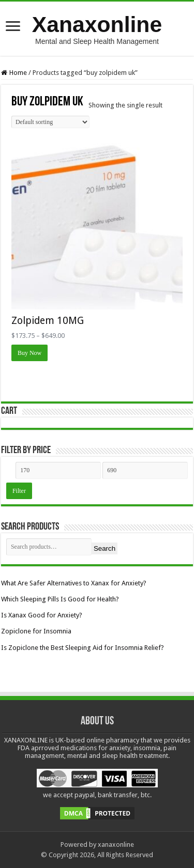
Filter (19, 491)
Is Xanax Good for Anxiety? (42, 615)
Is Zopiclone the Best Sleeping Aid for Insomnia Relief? (83, 648)
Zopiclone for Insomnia (36, 631)
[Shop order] (50, 122)
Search (105, 548)
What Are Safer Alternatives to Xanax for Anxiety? (74, 583)
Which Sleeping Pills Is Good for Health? (60, 599)
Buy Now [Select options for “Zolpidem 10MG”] (29, 353)
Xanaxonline (97, 24)
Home (18, 73)
